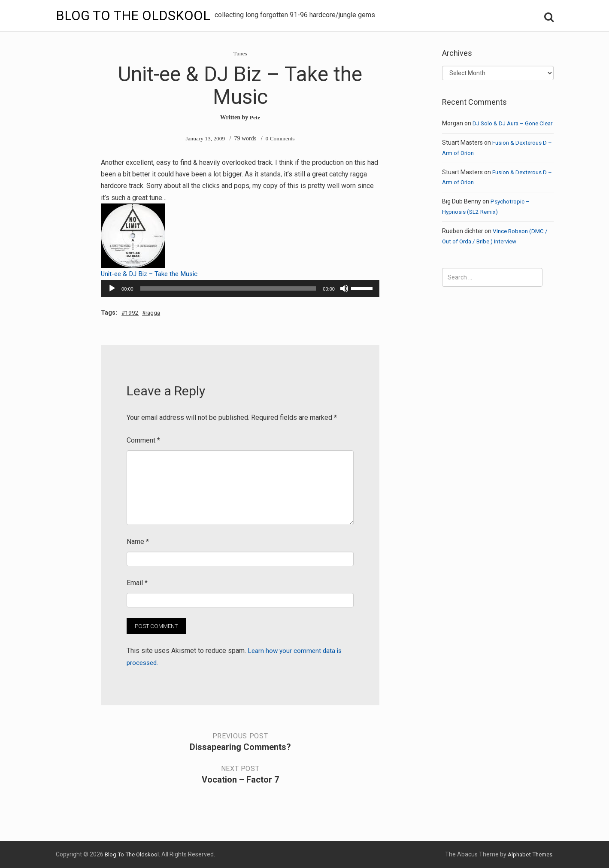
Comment (143, 440)
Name (138, 541)
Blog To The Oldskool (134, 15)
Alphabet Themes (528, 854)
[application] (240, 288)
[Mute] (344, 288)
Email (137, 582)
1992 (133, 312)
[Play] (112, 288)
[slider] (228, 288)
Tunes (240, 53)
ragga (155, 312)
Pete (255, 117)
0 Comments (281, 138)
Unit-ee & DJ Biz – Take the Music (152, 274)
